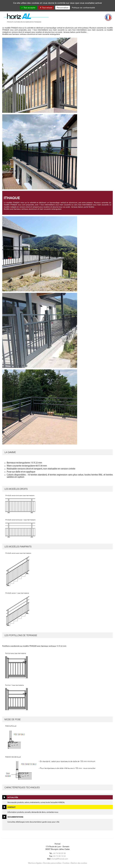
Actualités (13, 797)
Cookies (66, 863)
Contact (12, 807)
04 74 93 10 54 (60, 856)
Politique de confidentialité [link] (83, 8)
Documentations (15, 817)
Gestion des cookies (79, 863)
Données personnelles (52, 863)
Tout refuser (46, 8)
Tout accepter (28, 8)
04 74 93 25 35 (60, 853)
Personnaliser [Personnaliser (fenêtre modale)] (63, 8)
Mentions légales (35, 863)
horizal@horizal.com (60, 859)
